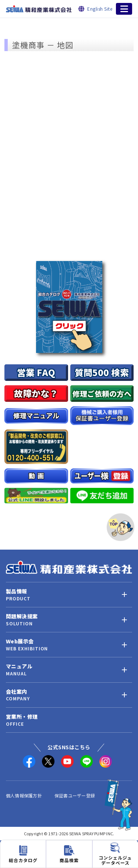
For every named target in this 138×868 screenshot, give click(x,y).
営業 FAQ (36, 372)
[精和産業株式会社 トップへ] (69, 567)
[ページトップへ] (121, 527)
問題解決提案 (22, 616)
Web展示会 (20, 641)
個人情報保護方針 (24, 795)
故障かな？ (36, 393)
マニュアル (19, 666)
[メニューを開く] (124, 9)
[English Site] (95, 9)
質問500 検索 (102, 372)
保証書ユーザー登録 (75, 795)
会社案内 (17, 692)
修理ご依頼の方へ (102, 394)
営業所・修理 (22, 717)
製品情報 (17, 591)
